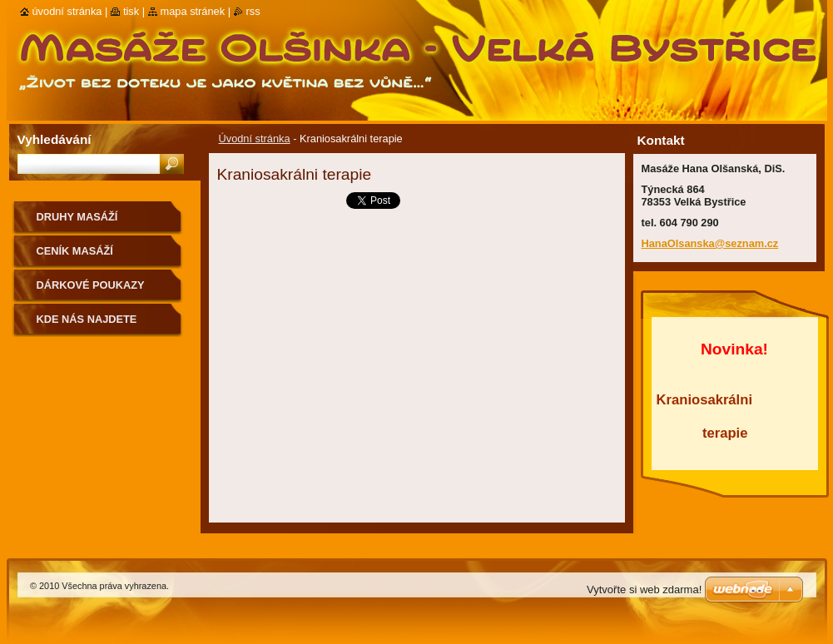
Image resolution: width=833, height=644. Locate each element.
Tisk (131, 11)
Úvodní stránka (255, 139)
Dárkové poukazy (91, 285)
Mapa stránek (193, 11)
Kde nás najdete (87, 319)
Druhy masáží (77, 217)
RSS (253, 11)
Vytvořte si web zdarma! (644, 590)
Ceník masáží (75, 251)
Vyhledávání (55, 139)
